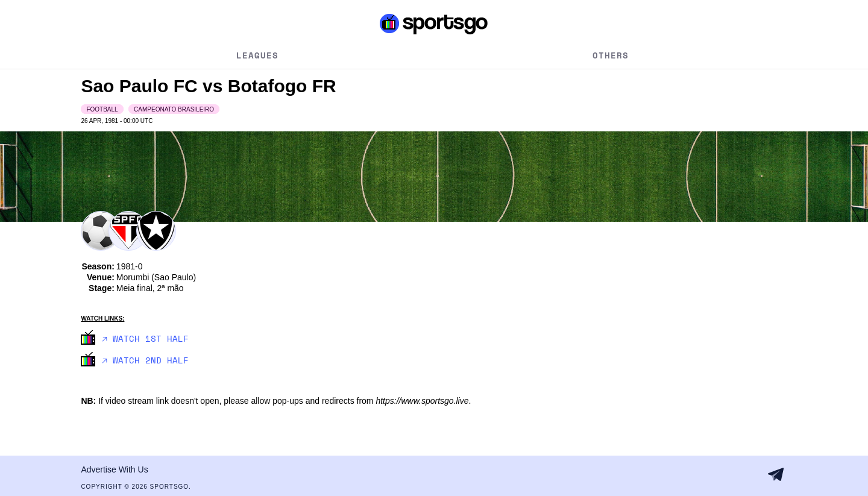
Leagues (257, 55)
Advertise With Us (114, 469)
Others (611, 55)
